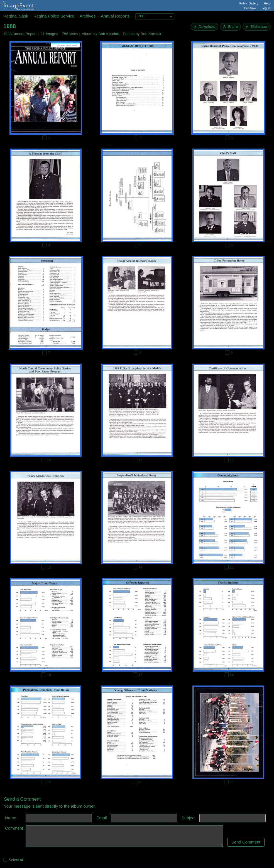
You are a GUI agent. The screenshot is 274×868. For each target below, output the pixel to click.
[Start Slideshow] (257, 27)
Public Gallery (249, 3)
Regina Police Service (54, 16)
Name (11, 818)
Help (267, 3)
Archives (88, 16)
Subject (189, 818)
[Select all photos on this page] (5, 860)
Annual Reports (115, 16)
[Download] (205, 27)
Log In (266, 8)
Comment (14, 828)
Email (102, 818)
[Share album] (230, 27)
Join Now (250, 8)
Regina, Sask (16, 16)
